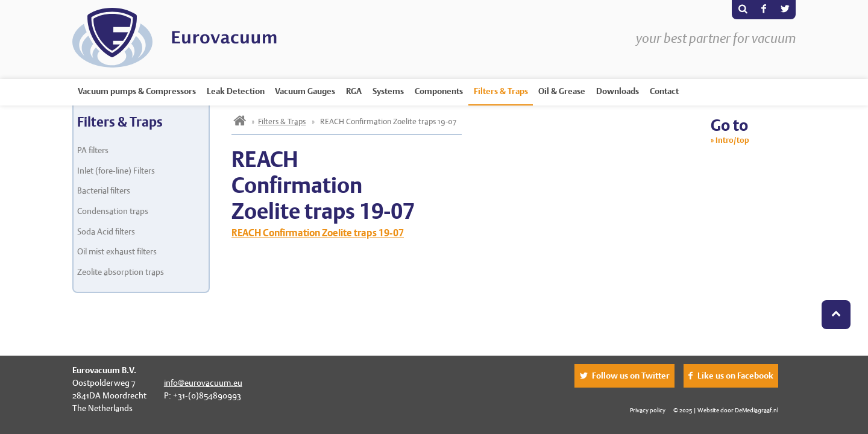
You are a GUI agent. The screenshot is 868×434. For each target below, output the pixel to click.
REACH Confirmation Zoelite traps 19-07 (318, 233)
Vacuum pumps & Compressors (137, 91)
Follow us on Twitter (631, 376)
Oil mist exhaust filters (117, 251)
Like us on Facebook (735, 376)
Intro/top (732, 140)
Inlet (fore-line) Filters (116, 171)
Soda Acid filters (106, 231)
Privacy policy (648, 410)
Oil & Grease (562, 91)
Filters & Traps (501, 91)
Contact (664, 91)
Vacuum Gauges (305, 91)
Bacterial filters (104, 190)
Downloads (618, 91)
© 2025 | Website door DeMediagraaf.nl (726, 410)
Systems (388, 91)
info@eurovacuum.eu (203, 383)
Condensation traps (113, 211)
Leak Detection (236, 91)
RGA (354, 91)
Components (439, 91)
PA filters (93, 150)
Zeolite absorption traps (121, 272)
